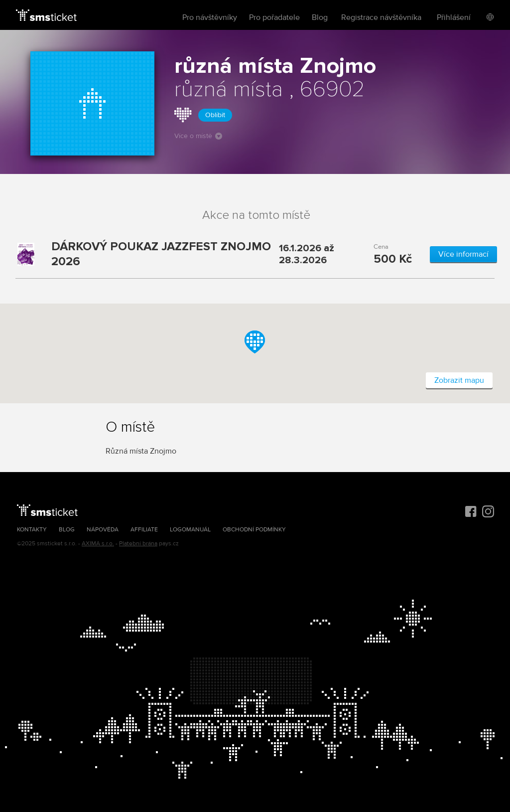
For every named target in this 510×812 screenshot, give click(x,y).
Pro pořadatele (274, 17)
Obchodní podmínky (254, 530)
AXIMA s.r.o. (98, 544)
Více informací (463, 254)
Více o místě (198, 136)
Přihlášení (454, 17)
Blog (320, 17)
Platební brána (138, 544)
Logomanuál (190, 530)
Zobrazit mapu (459, 380)
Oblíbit (215, 115)
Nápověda (103, 530)
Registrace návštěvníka (381, 17)
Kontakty (32, 530)
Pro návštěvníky (210, 17)
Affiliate (144, 530)
